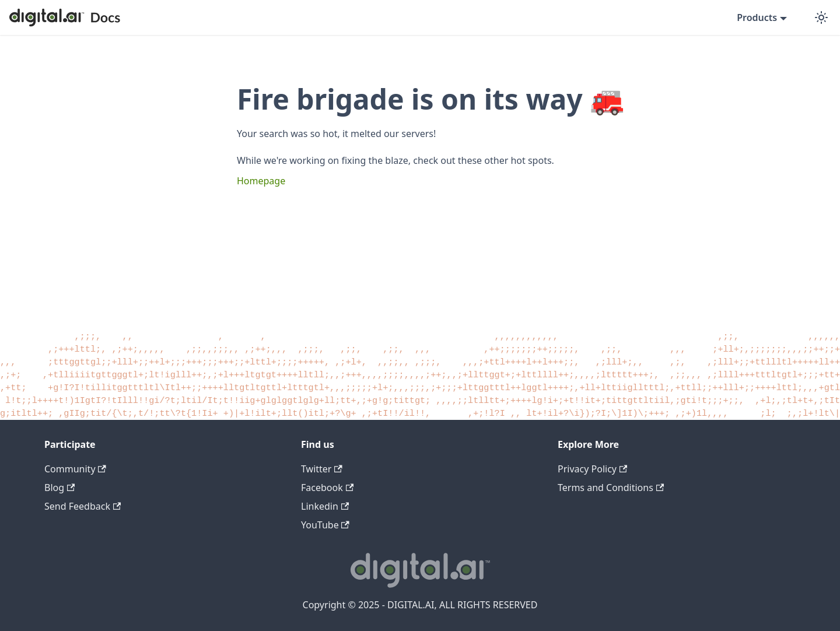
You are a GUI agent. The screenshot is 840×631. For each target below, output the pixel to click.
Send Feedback (83, 506)
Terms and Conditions (611, 488)
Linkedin (325, 506)
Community (75, 469)
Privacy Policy (592, 469)
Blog (60, 488)
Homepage (261, 181)
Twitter (322, 469)
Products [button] (757, 17)
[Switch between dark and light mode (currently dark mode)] (821, 17)
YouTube (325, 525)
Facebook (327, 488)
